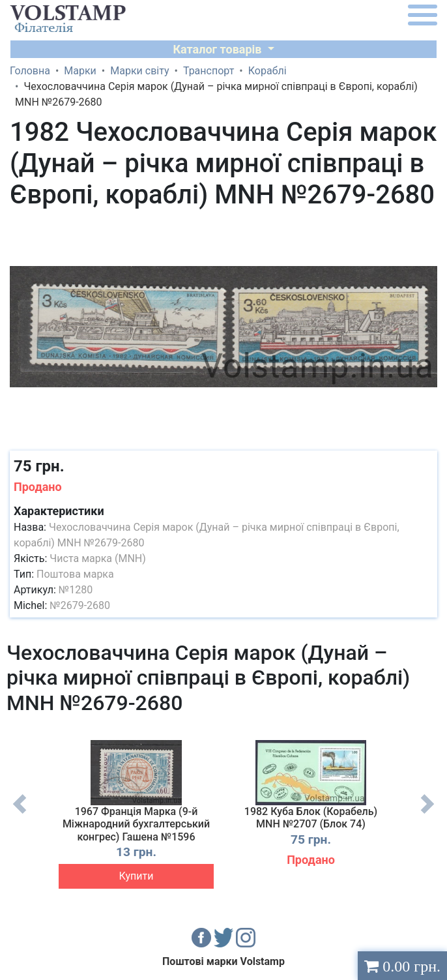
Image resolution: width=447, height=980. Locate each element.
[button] (425, 228)
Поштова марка (75, 574)
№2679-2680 (80, 605)
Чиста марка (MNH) (98, 558)
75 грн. (39, 466)
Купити (137, 876)
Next (427, 814)
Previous (20, 814)
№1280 (76, 590)
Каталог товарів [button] (219, 49)
